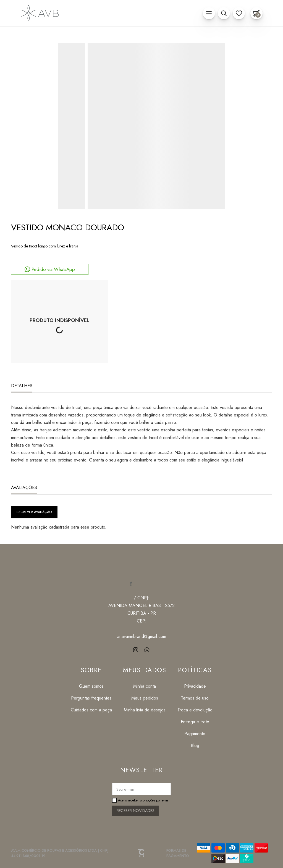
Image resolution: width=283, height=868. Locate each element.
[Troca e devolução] (195, 710)
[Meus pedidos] (145, 698)
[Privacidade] (195, 686)
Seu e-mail (125, 789)
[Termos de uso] (195, 698)
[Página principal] (39, 13)
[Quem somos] (91, 686)
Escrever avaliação (34, 512)
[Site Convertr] (141, 853)
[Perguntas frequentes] (91, 698)
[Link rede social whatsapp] (147, 650)
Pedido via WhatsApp (53, 269)
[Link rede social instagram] (136, 650)
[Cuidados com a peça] (91, 710)
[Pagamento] (195, 734)
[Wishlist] (239, 13)
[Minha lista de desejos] (145, 710)
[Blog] (195, 746)
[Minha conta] (145, 686)
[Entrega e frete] (195, 722)
